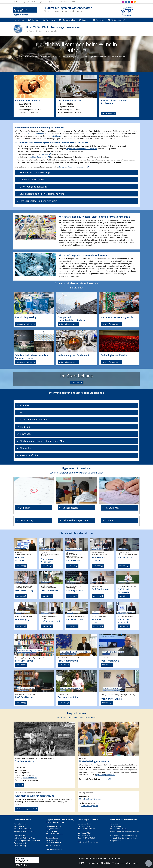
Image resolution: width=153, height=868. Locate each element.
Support (84, 20)
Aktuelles (98, 20)
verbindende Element (33, 134)
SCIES (18, 785)
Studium (34, 20)
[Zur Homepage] (25, 11)
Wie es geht (75, 382)
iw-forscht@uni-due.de (89, 842)
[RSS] (135, 2)
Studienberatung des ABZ (25, 809)
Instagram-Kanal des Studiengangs (73, 167)
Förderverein (115, 20)
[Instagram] (123, 2)
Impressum (114, 858)
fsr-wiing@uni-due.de (106, 775)
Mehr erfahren (107, 113)
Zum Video (20, 566)
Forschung (49, 20)
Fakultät (19, 20)
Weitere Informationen (24, 324)
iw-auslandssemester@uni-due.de (126, 831)
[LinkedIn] (129, 2)
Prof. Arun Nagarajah (90, 806)
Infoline (83, 858)
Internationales (67, 20)
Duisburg (45, 154)
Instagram (105, 779)
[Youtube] (132, 2)
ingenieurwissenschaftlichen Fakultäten (82, 149)
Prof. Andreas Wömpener (91, 799)
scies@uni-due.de (30, 778)
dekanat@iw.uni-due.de (25, 831)
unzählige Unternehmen (38, 157)
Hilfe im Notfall (98, 858)
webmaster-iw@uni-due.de (126, 863)
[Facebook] (126, 2)
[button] (32, 2)
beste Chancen (56, 136)
